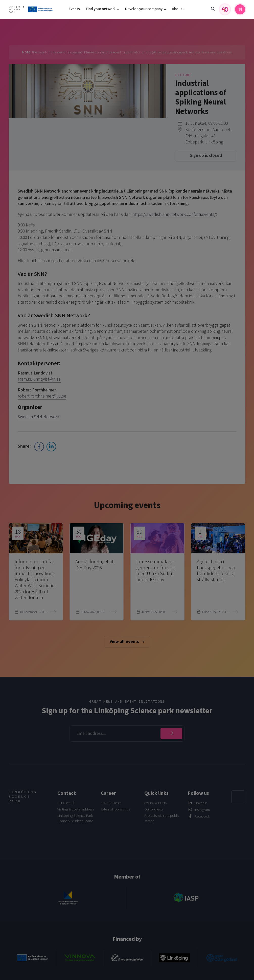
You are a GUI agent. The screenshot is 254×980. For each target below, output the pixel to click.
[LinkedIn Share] (51, 447)
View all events (127, 642)
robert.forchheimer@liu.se (42, 396)
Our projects (154, 809)
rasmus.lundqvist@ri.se (39, 379)
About (177, 9)
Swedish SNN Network (39, 417)
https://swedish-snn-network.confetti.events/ (174, 214)
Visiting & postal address (76, 809)
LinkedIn (201, 803)
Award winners (156, 803)
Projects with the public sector (162, 818)
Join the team (111, 803)
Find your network (101, 9)
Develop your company (144, 9)
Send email (66, 803)
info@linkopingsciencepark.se (169, 52)
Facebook (202, 816)
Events (74, 9)
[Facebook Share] (39, 447)
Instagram (202, 810)
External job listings (115, 809)
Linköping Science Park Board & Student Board (75, 818)
